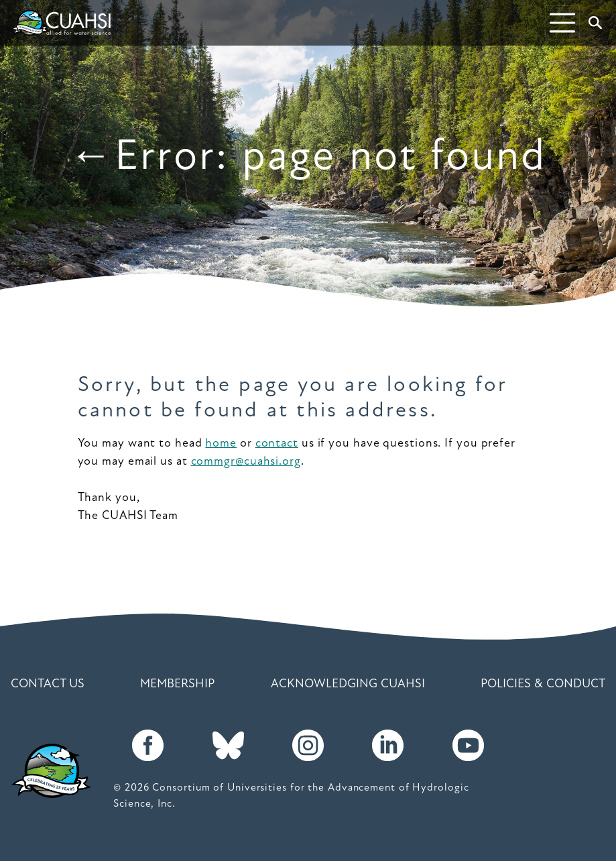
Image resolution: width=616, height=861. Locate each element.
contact (277, 444)
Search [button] (598, 23)
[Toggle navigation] (562, 23)
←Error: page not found (308, 158)
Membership (177, 684)
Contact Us (48, 684)
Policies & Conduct (543, 684)
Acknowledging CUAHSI (348, 684)
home (221, 444)
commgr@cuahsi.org (246, 462)
